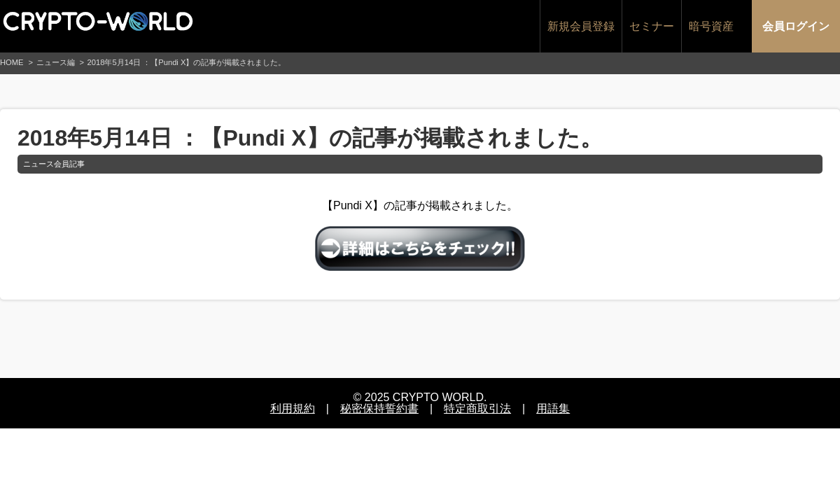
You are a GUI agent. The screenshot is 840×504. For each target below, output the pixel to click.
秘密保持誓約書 (379, 408)
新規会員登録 (581, 26)
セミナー (652, 26)
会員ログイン (796, 26)
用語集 (553, 408)
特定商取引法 (477, 408)
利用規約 (293, 408)
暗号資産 (711, 26)
